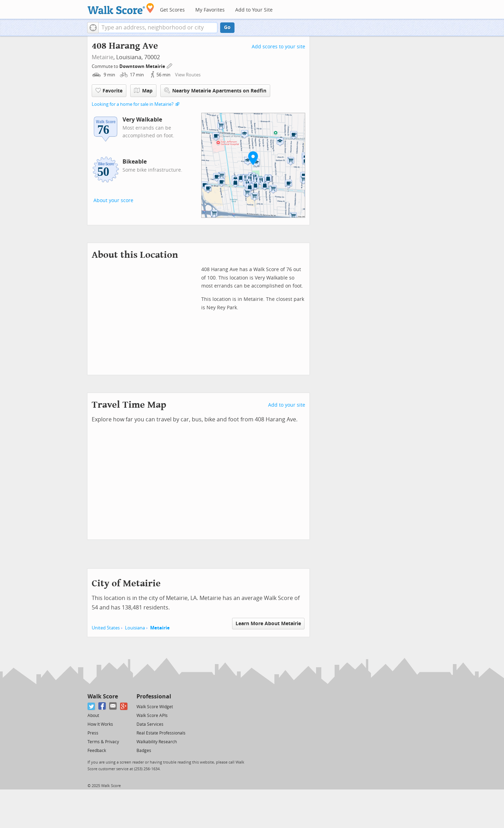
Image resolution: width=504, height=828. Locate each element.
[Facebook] (102, 706)
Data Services (150, 724)
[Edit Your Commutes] (170, 65)
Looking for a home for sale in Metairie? (133, 104)
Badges (144, 751)
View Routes (188, 75)
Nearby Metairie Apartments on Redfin (215, 91)
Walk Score (103, 696)
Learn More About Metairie (268, 624)
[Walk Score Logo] (121, 9)
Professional (154, 696)
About (93, 716)
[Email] (113, 706)
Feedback (97, 751)
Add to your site (287, 405)
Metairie (103, 57)
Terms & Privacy (103, 742)
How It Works (100, 724)
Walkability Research (157, 742)
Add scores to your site (278, 47)
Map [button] (143, 91)
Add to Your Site (254, 10)
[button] (93, 28)
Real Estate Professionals (161, 733)
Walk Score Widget (155, 707)
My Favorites (210, 10)
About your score (113, 201)
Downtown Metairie (143, 66)
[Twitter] (92, 706)
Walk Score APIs (152, 716)
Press (93, 733)
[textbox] (158, 28)
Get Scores (172, 10)
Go (227, 27)
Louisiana (135, 628)
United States (106, 628)
